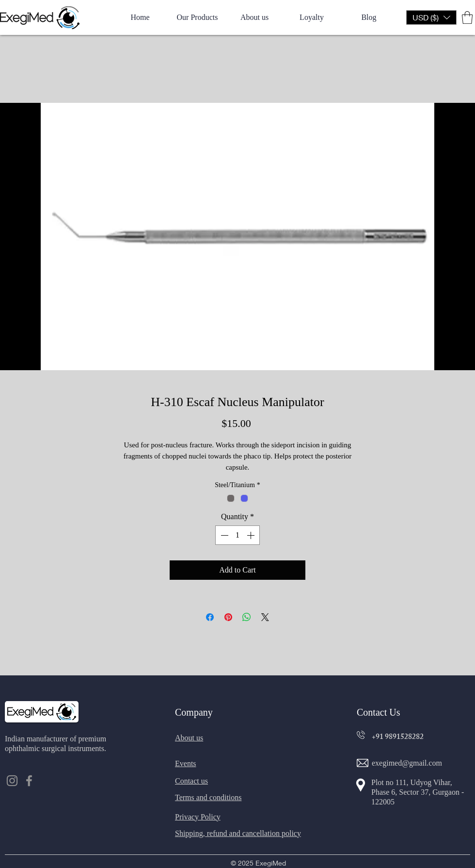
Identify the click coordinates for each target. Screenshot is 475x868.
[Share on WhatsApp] (247, 617)
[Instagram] (12, 781)
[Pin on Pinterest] (228, 617)
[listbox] (431, 17)
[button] (431, 17)
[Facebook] (29, 781)
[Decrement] (223, 535)
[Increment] (252, 535)
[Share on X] (265, 617)
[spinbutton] (237, 535)
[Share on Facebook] (210, 617)
